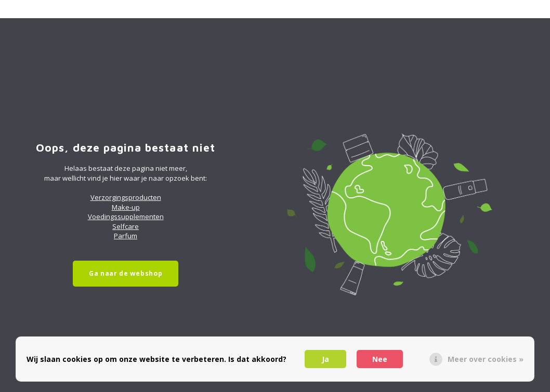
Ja (325, 359)
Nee (380, 359)
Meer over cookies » (486, 359)
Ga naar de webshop (126, 273)
